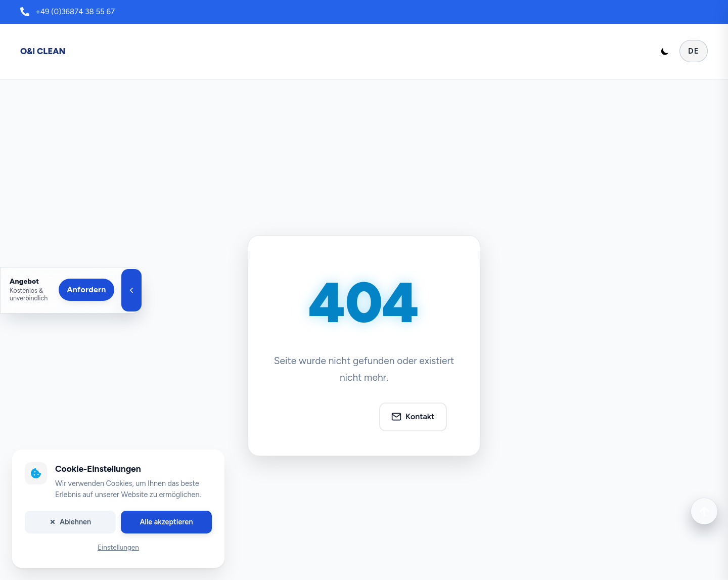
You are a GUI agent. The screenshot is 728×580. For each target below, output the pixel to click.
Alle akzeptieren (166, 522)
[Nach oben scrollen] (704, 511)
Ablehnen (70, 522)
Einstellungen (118, 548)
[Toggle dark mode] (665, 51)
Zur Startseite (326, 417)
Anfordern (86, 289)
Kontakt (413, 417)
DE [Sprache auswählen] (694, 51)
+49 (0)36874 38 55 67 (75, 12)
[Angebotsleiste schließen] (131, 290)
